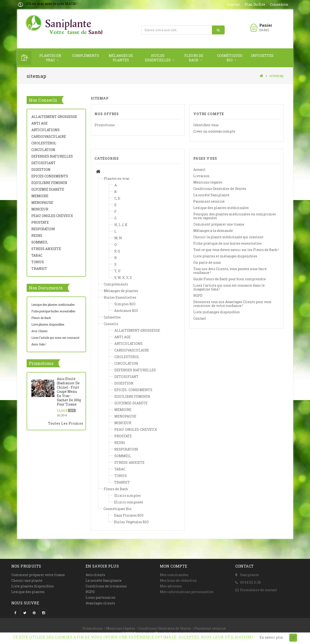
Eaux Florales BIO (129, 515)
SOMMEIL (40, 242)
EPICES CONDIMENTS (50, 176)
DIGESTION (41, 169)
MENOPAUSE (42, 203)
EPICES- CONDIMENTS (133, 390)
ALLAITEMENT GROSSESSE (54, 117)
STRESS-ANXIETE (129, 462)
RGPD (198, 295)
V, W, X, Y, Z (123, 278)
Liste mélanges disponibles (217, 312)
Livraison (201, 176)
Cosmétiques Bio (230, 58)
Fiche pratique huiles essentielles (53, 311)
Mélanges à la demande (213, 231)
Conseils (111, 324)
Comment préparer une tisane (219, 224)
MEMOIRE (40, 196)
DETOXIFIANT (43, 163)
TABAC (37, 255)
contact (234, 4)
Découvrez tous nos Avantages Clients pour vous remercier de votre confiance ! (232, 304)
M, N (118, 238)
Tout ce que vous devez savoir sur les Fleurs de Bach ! (236, 250)
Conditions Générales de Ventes (220, 189)
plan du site (255, 4)
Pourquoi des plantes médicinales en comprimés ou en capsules (235, 216)
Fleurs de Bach (194, 58)
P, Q (117, 251)
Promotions (41, 363)
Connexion (279, 4)
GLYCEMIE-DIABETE (131, 403)
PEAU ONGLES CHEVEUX (52, 216)
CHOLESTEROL (44, 143)
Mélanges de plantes (121, 58)
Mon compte (174, 566)
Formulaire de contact (258, 590)
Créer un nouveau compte (214, 131)
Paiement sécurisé (209, 201)
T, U (118, 271)
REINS (37, 236)
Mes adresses (171, 586)
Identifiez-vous (206, 125)
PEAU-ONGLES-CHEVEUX (136, 429)
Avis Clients (39, 331)
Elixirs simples (128, 496)
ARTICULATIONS (45, 130)
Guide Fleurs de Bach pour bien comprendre (230, 279)
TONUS (38, 262)
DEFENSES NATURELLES (52, 156)
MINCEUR (40, 209)
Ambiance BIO (126, 311)
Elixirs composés (129, 502)
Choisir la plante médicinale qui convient (228, 237)
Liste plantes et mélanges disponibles (225, 256)
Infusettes (262, 56)
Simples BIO (125, 304)
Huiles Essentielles (158, 58)
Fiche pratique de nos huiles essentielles (227, 243)
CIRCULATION (43, 150)
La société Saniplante (211, 195)
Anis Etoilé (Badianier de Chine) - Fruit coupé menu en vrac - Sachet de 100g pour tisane (69, 392)
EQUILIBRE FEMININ (49, 183)
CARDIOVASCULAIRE (49, 136)
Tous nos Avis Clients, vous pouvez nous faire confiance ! (230, 271)
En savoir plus (271, 637)
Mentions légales (208, 182)
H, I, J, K (121, 225)
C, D (117, 198)
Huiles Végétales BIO (131, 522)
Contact (200, 318)
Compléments (85, 56)
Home (24, 58)
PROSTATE (40, 222)
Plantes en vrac (50, 58)
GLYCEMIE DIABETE (48, 189)
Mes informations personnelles (187, 592)
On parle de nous (207, 262)
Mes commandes (174, 575)
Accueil (199, 169)
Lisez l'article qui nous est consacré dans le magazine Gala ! (229, 287)
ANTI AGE (39, 123)
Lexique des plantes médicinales (53, 305)
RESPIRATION (43, 229)
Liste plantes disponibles (48, 324)
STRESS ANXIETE (46, 249)
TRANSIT (39, 269)
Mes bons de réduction (178, 580)
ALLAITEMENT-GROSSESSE (137, 330)
